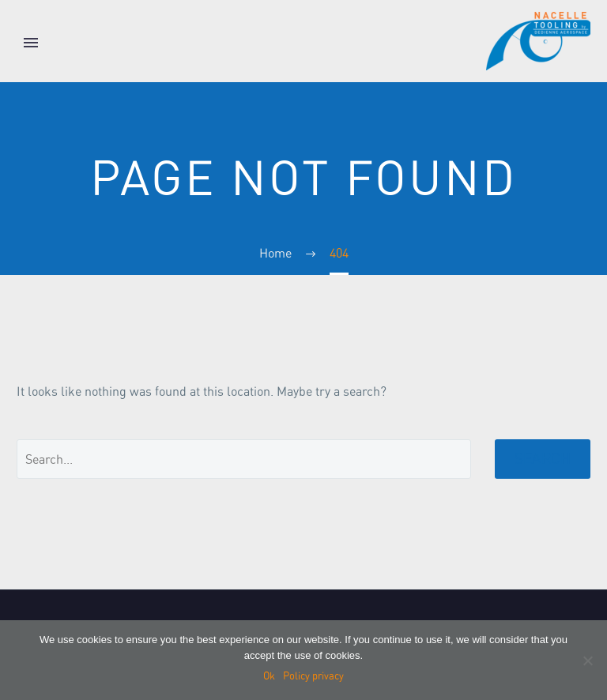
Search (543, 459)
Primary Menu (31, 43)
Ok (269, 676)
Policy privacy (313, 676)
